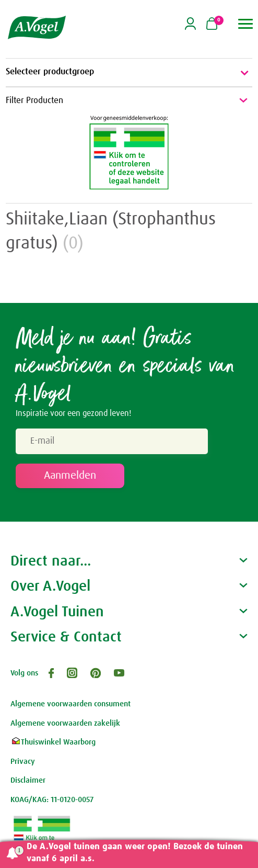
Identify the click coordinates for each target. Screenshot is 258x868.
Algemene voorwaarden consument (71, 704)
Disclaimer (28, 780)
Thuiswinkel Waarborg (53, 742)
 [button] (246, 24)
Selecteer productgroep (129, 73)
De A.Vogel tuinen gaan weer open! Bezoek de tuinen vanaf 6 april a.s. (135, 853)
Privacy (23, 762)
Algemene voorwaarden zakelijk (65, 723)
